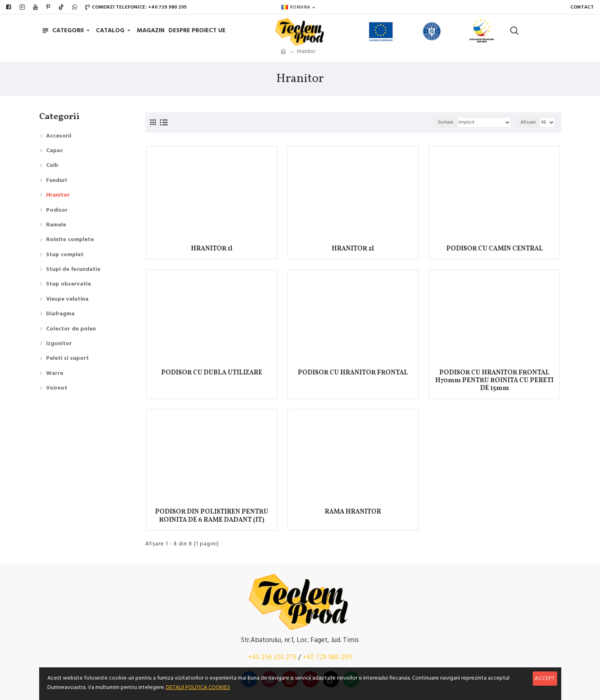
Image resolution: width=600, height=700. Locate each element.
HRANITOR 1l (212, 249)
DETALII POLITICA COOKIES (198, 687)
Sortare (446, 122)
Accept (545, 678)
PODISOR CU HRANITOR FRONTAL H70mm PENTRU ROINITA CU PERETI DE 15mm (494, 381)
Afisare (528, 122)
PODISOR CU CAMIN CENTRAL (495, 249)
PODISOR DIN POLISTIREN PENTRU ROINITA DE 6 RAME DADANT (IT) (212, 516)
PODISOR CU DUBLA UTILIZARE (212, 373)
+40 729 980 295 (327, 657)
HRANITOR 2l (353, 249)
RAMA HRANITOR (353, 512)
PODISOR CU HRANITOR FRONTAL (353, 373)
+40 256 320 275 (272, 657)
